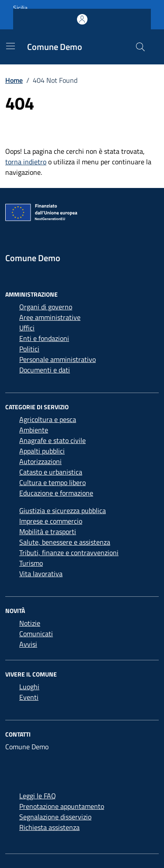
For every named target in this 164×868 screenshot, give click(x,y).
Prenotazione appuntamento (62, 806)
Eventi (29, 697)
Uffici (27, 328)
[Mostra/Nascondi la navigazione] (10, 46)
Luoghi (29, 687)
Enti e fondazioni (44, 338)
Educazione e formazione (56, 493)
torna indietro (26, 162)
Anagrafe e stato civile (52, 440)
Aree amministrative (50, 317)
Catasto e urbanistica (51, 472)
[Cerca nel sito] (140, 47)
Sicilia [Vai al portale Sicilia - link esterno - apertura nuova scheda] (20, 8)
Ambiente (34, 430)
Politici (29, 349)
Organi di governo (46, 307)
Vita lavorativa (41, 574)
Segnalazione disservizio (55, 817)
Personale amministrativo (58, 359)
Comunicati (36, 634)
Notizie (30, 623)
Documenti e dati (45, 370)
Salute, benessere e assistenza (65, 542)
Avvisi (28, 644)
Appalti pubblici (42, 451)
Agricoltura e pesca (48, 419)
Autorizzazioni (40, 461)
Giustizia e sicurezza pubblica (63, 510)
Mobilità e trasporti (48, 531)
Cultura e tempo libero (52, 482)
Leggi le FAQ (38, 796)
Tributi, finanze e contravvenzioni (69, 553)
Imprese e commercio (51, 521)
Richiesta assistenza (49, 827)
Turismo (31, 563)
